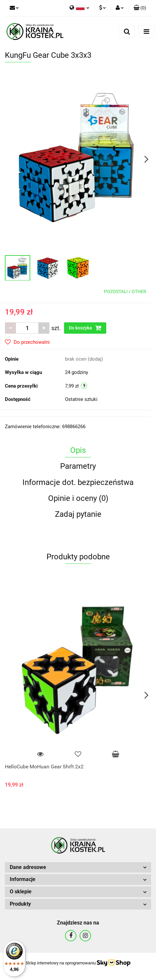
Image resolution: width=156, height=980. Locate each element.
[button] (140, 8)
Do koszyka (85, 328)
